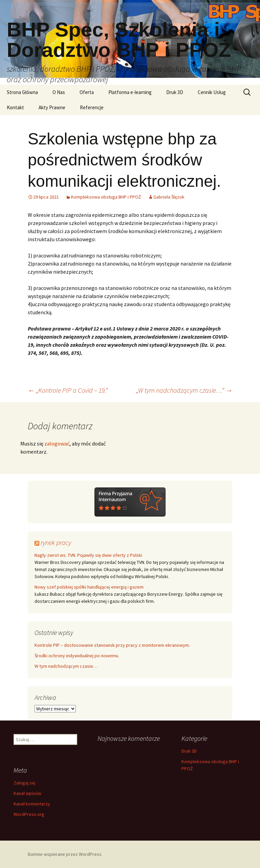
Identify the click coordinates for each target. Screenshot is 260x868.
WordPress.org (29, 814)
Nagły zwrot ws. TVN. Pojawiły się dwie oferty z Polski (88, 555)
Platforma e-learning (130, 92)
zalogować (57, 443)
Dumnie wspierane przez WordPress (65, 854)
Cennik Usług (212, 92)
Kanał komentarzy (32, 804)
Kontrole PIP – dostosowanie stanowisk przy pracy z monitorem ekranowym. (112, 645)
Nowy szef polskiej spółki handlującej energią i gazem (89, 587)
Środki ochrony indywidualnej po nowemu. (77, 656)
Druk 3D (175, 92)
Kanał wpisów (27, 793)
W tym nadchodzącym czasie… (66, 666)
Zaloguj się (24, 783)
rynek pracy (56, 542)
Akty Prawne (52, 107)
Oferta (87, 92)
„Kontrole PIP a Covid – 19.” (68, 390)
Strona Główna (22, 92)
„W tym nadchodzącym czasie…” (184, 390)
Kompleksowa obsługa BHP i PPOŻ (106, 197)
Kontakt (15, 107)
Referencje (92, 107)
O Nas (59, 92)
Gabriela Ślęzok (169, 197)
